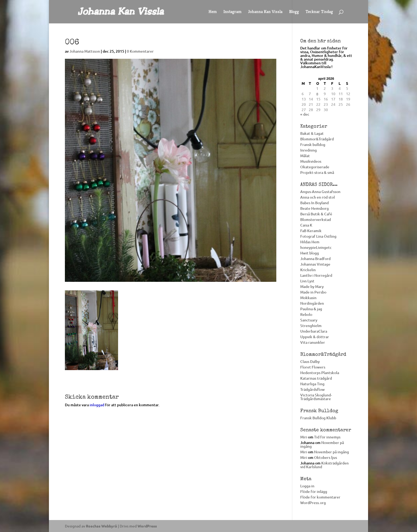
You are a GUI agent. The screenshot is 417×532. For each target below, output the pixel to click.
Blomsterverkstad (316, 219)
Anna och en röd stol (318, 197)
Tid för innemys (327, 437)
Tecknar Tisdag (319, 12)
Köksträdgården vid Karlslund (324, 465)
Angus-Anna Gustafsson (320, 192)
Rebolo (306, 314)
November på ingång (322, 444)
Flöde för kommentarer (320, 497)
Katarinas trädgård (316, 378)
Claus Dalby (310, 361)
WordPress (147, 526)
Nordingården (312, 303)
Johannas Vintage (315, 264)
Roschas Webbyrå (101, 526)
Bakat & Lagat (312, 133)
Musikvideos (311, 161)
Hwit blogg (310, 253)
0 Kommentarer (140, 51)
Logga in (307, 486)
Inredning (308, 150)
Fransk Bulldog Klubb (318, 418)
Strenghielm (311, 326)
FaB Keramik (311, 231)
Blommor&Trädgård (317, 139)
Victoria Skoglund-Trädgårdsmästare (316, 397)
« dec (305, 114)
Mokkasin (308, 298)
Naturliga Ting (312, 384)
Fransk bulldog (313, 144)
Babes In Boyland (314, 203)
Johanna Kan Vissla (265, 12)
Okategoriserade (315, 167)
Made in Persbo (313, 292)
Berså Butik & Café (316, 214)
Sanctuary (309, 320)
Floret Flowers (313, 367)
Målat (305, 156)
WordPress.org (313, 503)
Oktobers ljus (326, 457)
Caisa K (306, 225)
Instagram (232, 12)
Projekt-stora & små (317, 172)
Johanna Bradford (315, 259)
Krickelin (308, 270)
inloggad (97, 405)
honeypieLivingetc (316, 247)
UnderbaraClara (314, 331)
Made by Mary (312, 286)
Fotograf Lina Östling (318, 236)
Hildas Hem (310, 242)
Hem (213, 12)
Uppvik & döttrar (315, 337)
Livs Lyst (307, 281)
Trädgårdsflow (312, 389)
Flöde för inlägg (314, 491)
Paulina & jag (311, 309)
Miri (304, 437)
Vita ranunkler (313, 342)
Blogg (294, 12)
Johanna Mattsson (85, 51)
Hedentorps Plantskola (320, 373)
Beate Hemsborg (314, 208)
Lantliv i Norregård (316, 275)
